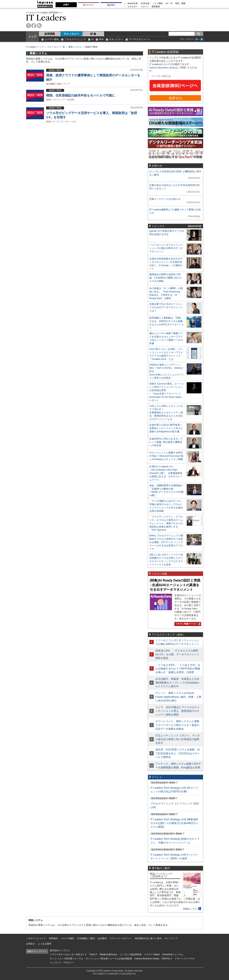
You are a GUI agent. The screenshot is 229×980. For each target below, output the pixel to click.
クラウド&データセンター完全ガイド (68, 954)
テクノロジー (71, 34)
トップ (32, 37)
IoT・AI (169, 3)
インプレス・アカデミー (62, 963)
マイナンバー (59, 100)
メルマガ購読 (67, 938)
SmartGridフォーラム (173, 954)
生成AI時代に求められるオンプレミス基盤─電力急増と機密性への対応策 (166, 442)
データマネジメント (140, 39)
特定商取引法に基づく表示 (148, 938)
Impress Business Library (163, 68)
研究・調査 (180, 3)
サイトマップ (171, 938)
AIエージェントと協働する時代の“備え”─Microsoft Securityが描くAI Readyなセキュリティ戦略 (166, 456)
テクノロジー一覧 (56, 47)
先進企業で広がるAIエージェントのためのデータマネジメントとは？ (166, 307)
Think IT (93, 954)
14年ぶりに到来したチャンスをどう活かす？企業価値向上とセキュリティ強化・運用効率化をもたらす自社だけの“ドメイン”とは (166, 413)
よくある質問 (44, 944)
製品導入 (111, 5)
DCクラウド (89, 5)
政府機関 (51, 84)
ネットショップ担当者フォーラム (67, 959)
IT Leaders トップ (35, 47)
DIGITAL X (167, 959)
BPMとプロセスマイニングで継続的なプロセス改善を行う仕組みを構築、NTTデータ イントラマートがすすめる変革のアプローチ (166, 542)
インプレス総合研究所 (131, 954)
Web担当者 (133, 3)
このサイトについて (36, 938)
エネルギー (133, 7)
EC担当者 (145, 3)
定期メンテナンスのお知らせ (165, 199)
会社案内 (102, 938)
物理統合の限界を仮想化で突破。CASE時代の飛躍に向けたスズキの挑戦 (166, 278)
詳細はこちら (190, 909)
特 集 (93, 34)
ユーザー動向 (52, 39)
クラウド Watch (152, 954)
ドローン (145, 7)
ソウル (73, 122)
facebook (34, 26)
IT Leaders (46, 17)
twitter (29, 26)
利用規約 (53, 938)
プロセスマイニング (75, 39)
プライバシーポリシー (121, 938)
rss (39, 26)
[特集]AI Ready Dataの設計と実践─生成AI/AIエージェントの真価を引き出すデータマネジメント (175, 585)
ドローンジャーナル (185, 959)
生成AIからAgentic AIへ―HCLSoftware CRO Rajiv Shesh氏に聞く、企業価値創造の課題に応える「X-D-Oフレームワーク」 (166, 473)
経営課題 (50, 34)
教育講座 (156, 7)
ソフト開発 (157, 3)
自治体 (71, 100)
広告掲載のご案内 (86, 938)
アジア (66, 84)
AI (92, 39)
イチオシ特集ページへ (187, 624)
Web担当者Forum (108, 954)
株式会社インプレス (60, 950)
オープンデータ (60, 122)
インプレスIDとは (161, 76)
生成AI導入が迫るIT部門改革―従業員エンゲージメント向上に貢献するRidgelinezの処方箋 (166, 428)
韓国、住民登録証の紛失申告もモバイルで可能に (81, 95)
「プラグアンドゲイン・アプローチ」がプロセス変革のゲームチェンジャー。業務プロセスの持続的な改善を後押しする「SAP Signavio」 (166, 523)
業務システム (75, 47)
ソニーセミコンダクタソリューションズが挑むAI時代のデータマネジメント (166, 248)
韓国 (59, 84)
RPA (101, 39)
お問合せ (30, 944)
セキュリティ (116, 39)
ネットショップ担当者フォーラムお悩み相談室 (109, 959)
